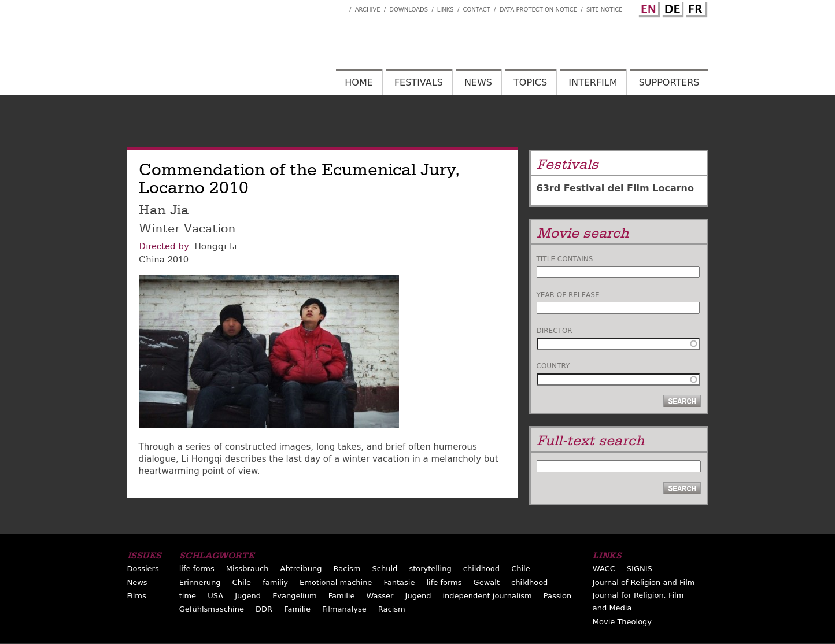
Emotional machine (336, 582)
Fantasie (399, 582)
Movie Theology (622, 622)
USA (215, 596)
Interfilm (593, 82)
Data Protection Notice (539, 10)
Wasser (380, 596)
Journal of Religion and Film (644, 582)
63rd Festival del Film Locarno (616, 188)
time (188, 596)
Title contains (565, 259)
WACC (604, 569)
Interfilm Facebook (341, 6)
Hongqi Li (215, 246)
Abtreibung (301, 569)
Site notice (605, 10)
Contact (476, 10)
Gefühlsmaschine (212, 609)
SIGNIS (640, 569)
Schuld (385, 569)
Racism (347, 569)
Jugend (248, 596)
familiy (275, 582)
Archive (368, 10)
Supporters (669, 82)
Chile (521, 569)
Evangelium (295, 596)
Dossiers (143, 569)
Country (553, 366)
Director (555, 331)
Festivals (419, 82)
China (152, 260)
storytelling (430, 569)
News (478, 82)
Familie (342, 596)
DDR (264, 609)
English (648, 8)
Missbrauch (247, 569)
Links (446, 10)
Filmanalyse (344, 609)
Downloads (409, 10)
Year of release (568, 295)
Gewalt (487, 582)
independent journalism (487, 596)
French (695, 8)
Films (137, 596)
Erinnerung (200, 582)
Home (359, 82)
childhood (481, 569)
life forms (197, 569)
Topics (530, 82)
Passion (558, 596)
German (671, 8)
